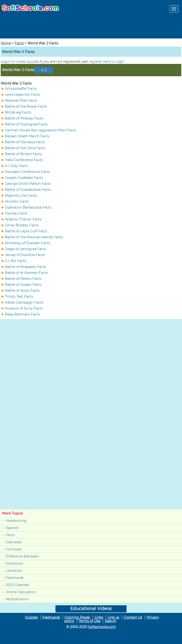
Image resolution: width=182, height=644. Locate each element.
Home (6, 43)
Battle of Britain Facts (23, 154)
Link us (113, 617)
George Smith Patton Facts (28, 184)
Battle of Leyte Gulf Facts (26, 231)
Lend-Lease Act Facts (23, 95)
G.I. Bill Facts (16, 261)
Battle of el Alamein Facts (26, 273)
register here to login (107, 62)
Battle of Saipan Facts (23, 285)
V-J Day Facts (16, 166)
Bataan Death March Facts (27, 136)
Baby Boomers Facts (22, 314)
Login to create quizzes (20, 62)
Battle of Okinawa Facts (25, 142)
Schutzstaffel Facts (21, 89)
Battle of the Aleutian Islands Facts (34, 237)
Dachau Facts (16, 213)
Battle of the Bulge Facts (26, 106)
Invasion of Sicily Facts (24, 308)
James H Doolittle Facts (25, 255)
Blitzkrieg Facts (18, 112)
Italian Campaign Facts (24, 302)
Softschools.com (102, 627)
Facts (19, 43)
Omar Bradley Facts (22, 225)
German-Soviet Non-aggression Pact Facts (41, 130)
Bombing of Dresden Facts (27, 243)
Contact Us (133, 617)
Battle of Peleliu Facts (23, 279)
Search (110, 621)
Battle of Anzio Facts (22, 291)
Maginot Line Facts (21, 196)
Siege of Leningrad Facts (26, 249)
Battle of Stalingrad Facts (26, 124)
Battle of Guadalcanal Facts (28, 190)
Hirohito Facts (17, 201)
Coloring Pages (77, 617)
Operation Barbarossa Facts (28, 207)
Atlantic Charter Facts (23, 219)
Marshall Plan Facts (21, 100)
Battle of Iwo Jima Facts (25, 148)
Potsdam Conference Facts (27, 172)
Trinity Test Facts (19, 296)
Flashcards (15, 578)
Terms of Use (89, 621)
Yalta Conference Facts (24, 160)
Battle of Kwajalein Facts (25, 267)
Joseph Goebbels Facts (24, 178)
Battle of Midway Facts (24, 118)
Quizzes (31, 617)
